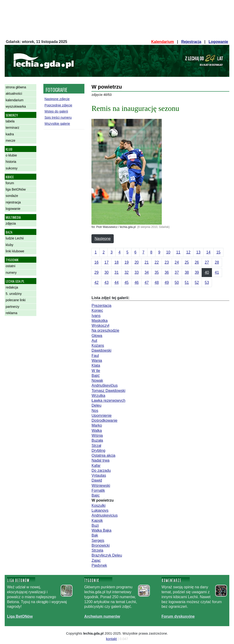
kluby (9, 245)
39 (197, 272)
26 (197, 262)
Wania (97, 361)
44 (117, 283)
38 (187, 272)
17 (106, 262)
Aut (94, 341)
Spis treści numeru (58, 117)
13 (198, 252)
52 (197, 283)
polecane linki (16, 300)
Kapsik (97, 521)
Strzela (97, 550)
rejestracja (13, 202)
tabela (10, 121)
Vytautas (99, 475)
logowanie (13, 209)
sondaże (12, 196)
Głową (97, 336)
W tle (96, 371)
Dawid (97, 480)
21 (147, 262)
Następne (103, 239)
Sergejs (98, 541)
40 (207, 272)
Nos (95, 411)
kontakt (111, 639)
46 (137, 283)
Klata (96, 365)
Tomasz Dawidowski (108, 391)
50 (177, 283)
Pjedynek (99, 565)
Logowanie (218, 42)
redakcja (12, 287)
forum (10, 183)
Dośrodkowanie (104, 420)
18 (117, 262)
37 (177, 272)
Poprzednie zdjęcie (58, 105)
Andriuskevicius (104, 515)
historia (11, 162)
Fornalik (98, 490)
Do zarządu (101, 470)
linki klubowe (15, 251)
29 (96, 272)
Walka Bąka (101, 530)
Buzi (95, 525)
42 (96, 283)
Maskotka (99, 321)
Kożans (98, 345)
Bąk (95, 535)
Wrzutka (98, 396)
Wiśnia (97, 435)
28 (217, 262)
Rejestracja (191, 42)
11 (178, 252)
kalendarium (15, 100)
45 (127, 283)
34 (147, 272)
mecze (10, 141)
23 (167, 262)
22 (157, 262)
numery (11, 273)
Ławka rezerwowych (108, 400)
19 (127, 262)
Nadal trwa (100, 460)
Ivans (96, 316)
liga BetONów (16, 189)
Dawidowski (101, 350)
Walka (97, 431)
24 (177, 262)
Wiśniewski (101, 486)
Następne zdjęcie (57, 99)
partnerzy (12, 307)
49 (167, 283)
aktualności (14, 94)
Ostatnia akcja (103, 455)
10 (168, 252)
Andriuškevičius (104, 385)
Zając (96, 560)
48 (157, 283)
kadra (10, 134)
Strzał (96, 446)
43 (106, 283)
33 (137, 272)
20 (137, 262)
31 (117, 272)
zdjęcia (11, 223)
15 (219, 252)
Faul (95, 356)
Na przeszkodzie (105, 330)
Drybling (98, 451)
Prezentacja (101, 306)
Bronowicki (100, 545)
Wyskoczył (100, 326)
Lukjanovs (100, 510)
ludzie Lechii (15, 238)
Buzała (97, 440)
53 (207, 283)
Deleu (96, 405)
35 (157, 272)
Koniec (97, 310)
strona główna (16, 87)
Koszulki (98, 505)
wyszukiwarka (16, 106)
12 (188, 252)
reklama (11, 313)
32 (127, 272)
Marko (97, 425)
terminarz (12, 128)
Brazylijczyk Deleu (107, 555)
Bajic (96, 495)
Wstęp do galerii (56, 111)
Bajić (96, 376)
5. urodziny (14, 294)
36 (167, 272)
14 (208, 252)
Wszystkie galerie (57, 124)
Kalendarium (163, 42)
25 (187, 262)
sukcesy (12, 168)
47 (147, 283)
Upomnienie (101, 416)
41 (217, 272)
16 (96, 262)
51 (187, 283)
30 (106, 272)
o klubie (11, 155)
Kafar (96, 466)
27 (207, 262)
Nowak (97, 381)
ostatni (10, 266)
